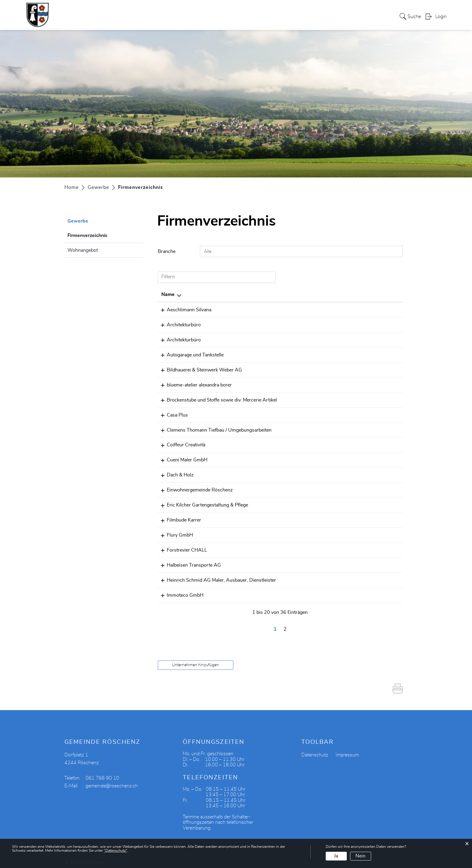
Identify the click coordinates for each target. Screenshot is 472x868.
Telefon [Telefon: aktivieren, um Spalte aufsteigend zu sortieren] (293, 294)
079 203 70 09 (302, 472)
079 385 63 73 (302, 428)
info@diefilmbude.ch (358, 516)
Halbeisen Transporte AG (188, 560)
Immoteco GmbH (180, 590)
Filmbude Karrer (179, 516)
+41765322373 (303, 442)
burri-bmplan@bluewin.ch (364, 339)
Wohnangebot (83, 250)
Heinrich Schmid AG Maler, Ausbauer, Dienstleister (216, 575)
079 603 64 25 (302, 516)
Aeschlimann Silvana (184, 310)
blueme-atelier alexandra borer (194, 383)
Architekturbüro (178, 325)
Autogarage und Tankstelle (190, 354)
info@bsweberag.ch (357, 369)
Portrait (157, 16)
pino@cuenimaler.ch (358, 457)
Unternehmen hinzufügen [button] (195, 660)
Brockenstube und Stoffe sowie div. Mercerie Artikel (216, 398)
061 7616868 (301, 339)
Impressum (347, 749)
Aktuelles (368, 16)
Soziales (235, 16)
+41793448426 (303, 546)
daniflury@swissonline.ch (364, 531)
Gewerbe (261, 16)
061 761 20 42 (302, 560)
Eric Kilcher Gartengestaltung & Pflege (202, 501)
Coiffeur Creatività (181, 442)
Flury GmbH (174, 531)
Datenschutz (315, 749)
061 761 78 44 (302, 310)
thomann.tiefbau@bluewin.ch (367, 428)
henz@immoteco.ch (357, 590)
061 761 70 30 (302, 325)
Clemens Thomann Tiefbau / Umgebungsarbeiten (214, 428)
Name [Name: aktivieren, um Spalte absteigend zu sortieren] (168, 294)
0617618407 (300, 575)
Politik (179, 16)
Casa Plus (172, 413)
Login (441, 17)
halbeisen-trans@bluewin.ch (367, 560)
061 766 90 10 (302, 487)
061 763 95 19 (302, 383)
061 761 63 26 (302, 531)
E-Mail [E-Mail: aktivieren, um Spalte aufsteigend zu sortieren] (343, 294)
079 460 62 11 (302, 590)
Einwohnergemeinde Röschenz (194, 487)
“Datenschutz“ (115, 851)
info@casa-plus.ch (356, 413)
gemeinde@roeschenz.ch (363, 487)
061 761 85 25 (302, 398)
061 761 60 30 (302, 369)
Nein (360, 856)
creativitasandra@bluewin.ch (367, 442)
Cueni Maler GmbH (182, 457)
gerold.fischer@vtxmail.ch (364, 325)
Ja (336, 856)
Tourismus (314, 16)
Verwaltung (205, 16)
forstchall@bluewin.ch (360, 546)
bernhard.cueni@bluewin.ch (366, 354)
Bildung (342, 16)
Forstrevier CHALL (182, 546)
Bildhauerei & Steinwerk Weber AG (199, 369)
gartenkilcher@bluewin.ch (364, 501)
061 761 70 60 (302, 413)
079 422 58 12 (302, 501)
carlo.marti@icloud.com (362, 472)
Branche (167, 251)
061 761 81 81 (302, 457)
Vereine (287, 16)
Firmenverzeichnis (102, 235)
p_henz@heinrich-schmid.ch (367, 575)
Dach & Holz (175, 472)
